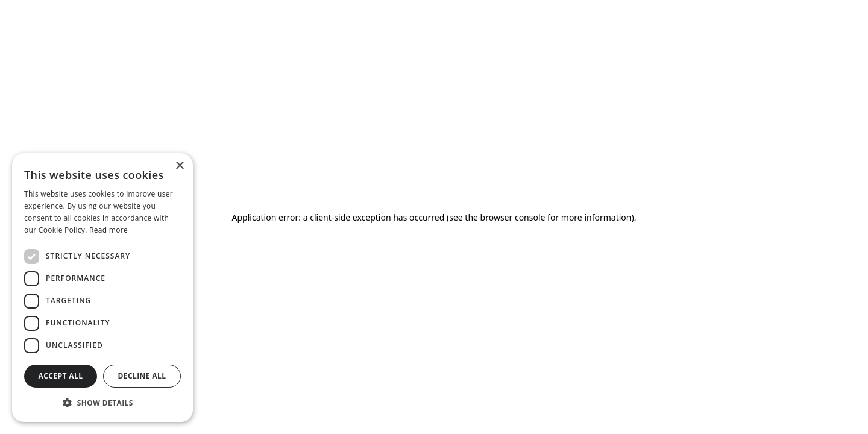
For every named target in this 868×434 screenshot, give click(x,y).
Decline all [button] (142, 376)
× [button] (179, 166)
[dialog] (102, 288)
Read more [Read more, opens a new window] (108, 230)
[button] (102, 403)
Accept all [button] (61, 376)
